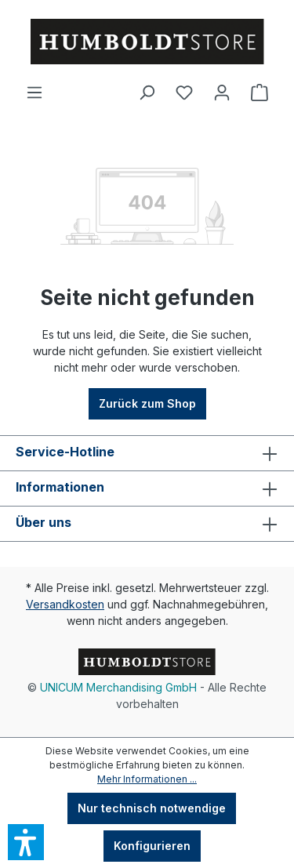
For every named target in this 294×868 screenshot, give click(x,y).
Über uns (44, 522)
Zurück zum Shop (147, 403)
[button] (26, 842)
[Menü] (34, 93)
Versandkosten (65, 604)
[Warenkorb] (260, 93)
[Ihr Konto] (222, 93)
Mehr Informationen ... (147, 779)
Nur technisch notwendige (152, 808)
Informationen (60, 487)
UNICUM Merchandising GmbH (118, 687)
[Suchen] (147, 93)
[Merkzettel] (184, 93)
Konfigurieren (152, 846)
